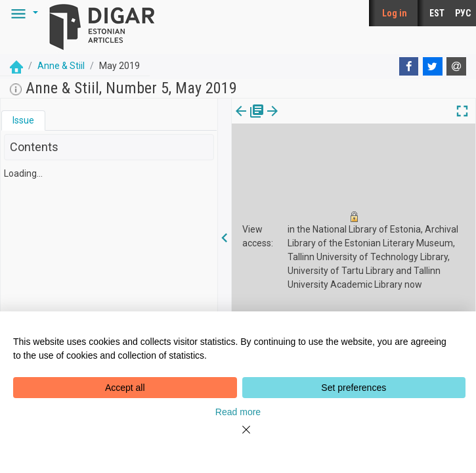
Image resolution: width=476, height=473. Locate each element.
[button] (22, 13)
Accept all (125, 388)
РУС (463, 13)
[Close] (238, 438)
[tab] (23, 121)
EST (437, 13)
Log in (395, 13)
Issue (23, 120)
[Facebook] (409, 66)
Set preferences (354, 388)
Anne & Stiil (61, 66)
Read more (238, 412)
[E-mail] (456, 66)
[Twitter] (433, 66)
